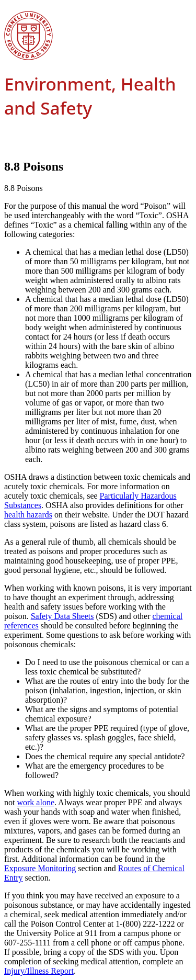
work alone (36, 802)
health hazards (28, 515)
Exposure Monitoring (40, 868)
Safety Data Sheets (62, 616)
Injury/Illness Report (39, 971)
